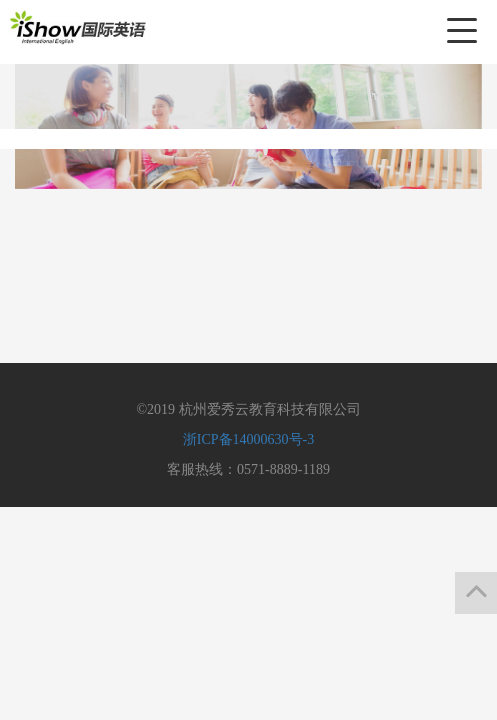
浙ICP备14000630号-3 (248, 439)
